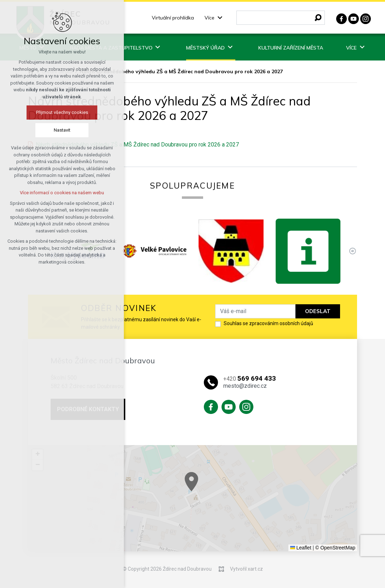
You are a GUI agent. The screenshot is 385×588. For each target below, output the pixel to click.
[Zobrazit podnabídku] (220, 18)
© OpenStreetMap (335, 548)
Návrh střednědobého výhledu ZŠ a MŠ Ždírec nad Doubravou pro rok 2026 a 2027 (137, 145)
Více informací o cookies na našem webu (61, 193)
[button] (227, 492)
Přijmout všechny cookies (61, 112)
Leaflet (301, 548)
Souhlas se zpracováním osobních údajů (268, 323)
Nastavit (61, 130)
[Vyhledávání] (318, 18)
